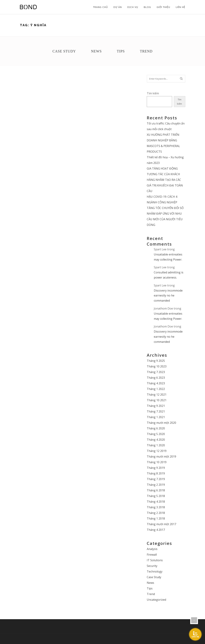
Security (152, 566)
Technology (155, 571)
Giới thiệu (163, 7)
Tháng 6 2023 (156, 378)
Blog (147, 7)
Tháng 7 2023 (156, 372)
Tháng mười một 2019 (161, 457)
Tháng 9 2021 (156, 406)
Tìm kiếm (153, 93)
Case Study (64, 51)
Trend (146, 51)
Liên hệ (181, 7)
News (96, 51)
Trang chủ (100, 7)
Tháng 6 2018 (156, 490)
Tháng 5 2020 (156, 434)
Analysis (152, 549)
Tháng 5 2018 (156, 496)
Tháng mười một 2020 (161, 423)
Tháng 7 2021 (156, 411)
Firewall (152, 555)
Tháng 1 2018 (156, 518)
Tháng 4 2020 (156, 440)
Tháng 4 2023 (156, 383)
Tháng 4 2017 (156, 530)
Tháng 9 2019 (156, 468)
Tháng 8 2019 (156, 473)
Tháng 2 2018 (156, 513)
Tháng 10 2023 (157, 366)
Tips (121, 51)
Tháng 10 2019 (157, 462)
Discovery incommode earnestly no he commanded (168, 296)
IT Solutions (155, 560)
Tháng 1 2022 (156, 389)
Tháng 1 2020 (156, 445)
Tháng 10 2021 (157, 400)
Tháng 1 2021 (156, 417)
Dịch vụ (133, 7)
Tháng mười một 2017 (161, 524)
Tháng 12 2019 (157, 451)
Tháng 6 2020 (156, 428)
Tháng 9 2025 (156, 361)
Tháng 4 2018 (156, 502)
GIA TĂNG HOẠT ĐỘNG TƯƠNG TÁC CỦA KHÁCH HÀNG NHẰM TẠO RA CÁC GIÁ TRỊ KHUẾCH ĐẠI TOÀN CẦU (165, 180)
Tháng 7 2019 (156, 479)
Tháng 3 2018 (156, 507)
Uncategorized (156, 600)
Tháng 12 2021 (157, 395)
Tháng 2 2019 (156, 485)
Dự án (118, 7)
